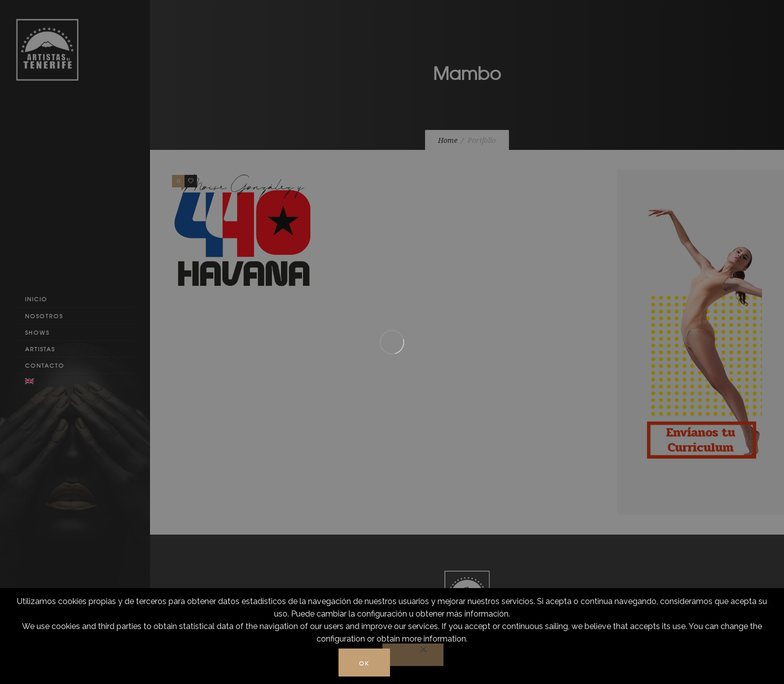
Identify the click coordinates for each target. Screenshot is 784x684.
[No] (413, 655)
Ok (364, 663)
